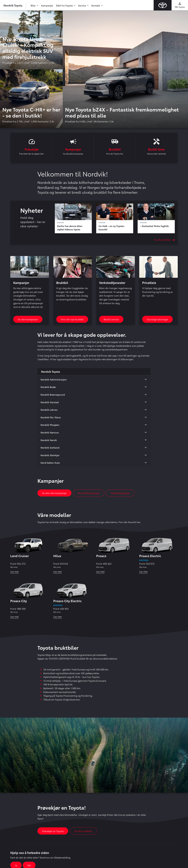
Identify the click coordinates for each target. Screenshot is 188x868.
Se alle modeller (83, 831)
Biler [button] (33, 5)
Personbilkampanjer (89, 493)
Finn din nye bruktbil (72, 319)
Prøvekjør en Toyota (53, 831)
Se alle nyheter (164, 240)
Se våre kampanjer (28, 319)
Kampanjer (47, 5)
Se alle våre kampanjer (54, 493)
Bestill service (111, 319)
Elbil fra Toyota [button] (65, 5)
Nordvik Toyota (13, 5)
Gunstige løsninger (157, 319)
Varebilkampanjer (120, 493)
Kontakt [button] (96, 5)
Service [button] (82, 5)
